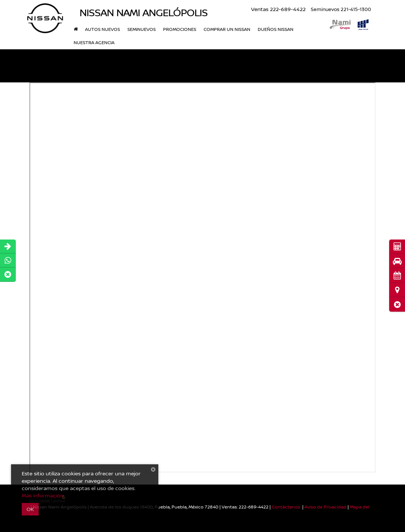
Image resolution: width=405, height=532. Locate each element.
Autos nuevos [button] (103, 29)
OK (30, 509)
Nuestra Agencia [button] (94, 42)
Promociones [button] (180, 29)
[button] (397, 304)
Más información (43, 495)
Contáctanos (286, 507)
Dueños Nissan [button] (276, 29)
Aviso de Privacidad (325, 507)
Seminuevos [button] (142, 29)
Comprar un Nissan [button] (227, 29)
